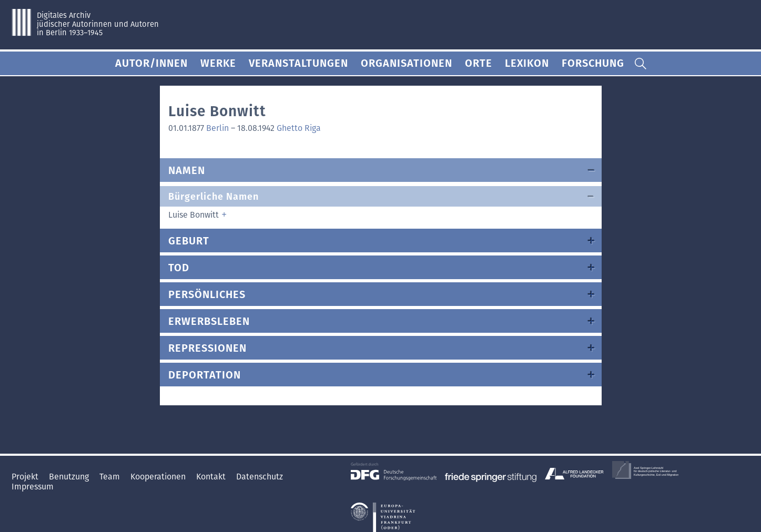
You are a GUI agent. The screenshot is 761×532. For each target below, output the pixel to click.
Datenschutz (260, 477)
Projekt (26, 477)
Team (111, 477)
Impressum (33, 487)
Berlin (217, 128)
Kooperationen (159, 477)
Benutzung (70, 477)
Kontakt (212, 477)
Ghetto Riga (299, 128)
